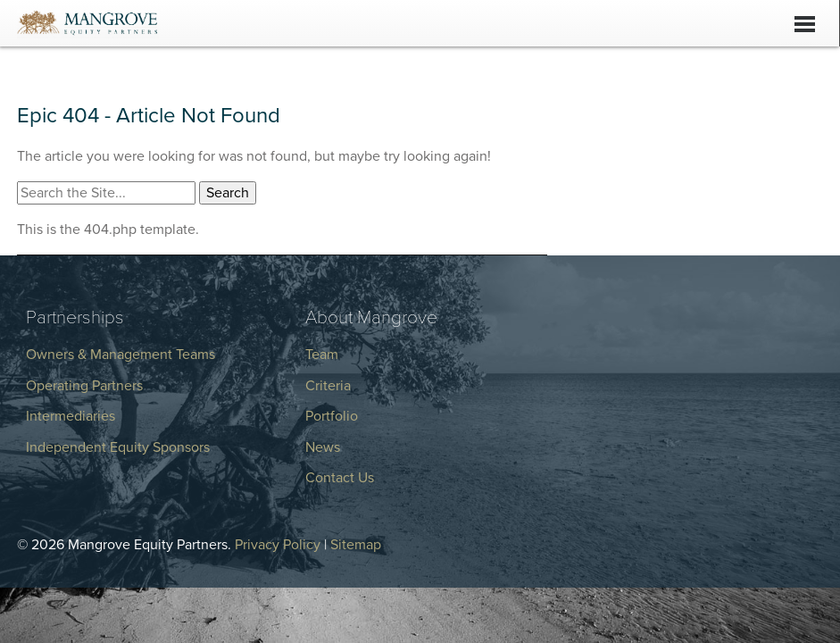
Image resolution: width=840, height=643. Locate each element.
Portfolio (332, 416)
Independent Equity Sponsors (118, 447)
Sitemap (356, 545)
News (323, 447)
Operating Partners (84, 386)
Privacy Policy (278, 545)
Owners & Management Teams (121, 355)
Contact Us (340, 478)
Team (322, 355)
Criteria (328, 386)
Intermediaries (71, 416)
